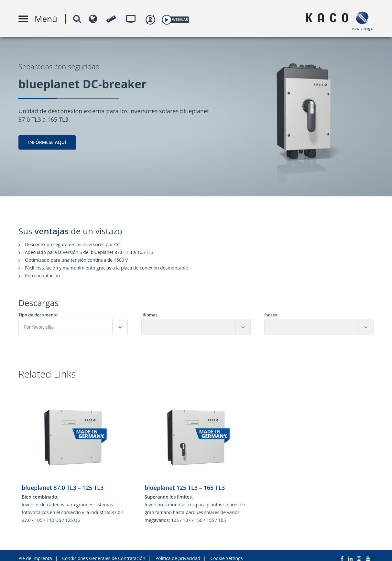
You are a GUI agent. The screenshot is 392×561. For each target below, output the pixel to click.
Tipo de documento (38, 315)
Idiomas (149, 315)
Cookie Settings (226, 552)
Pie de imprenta (35, 552)
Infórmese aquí (47, 142)
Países (271, 315)
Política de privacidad (178, 552)
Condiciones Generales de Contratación (104, 552)
